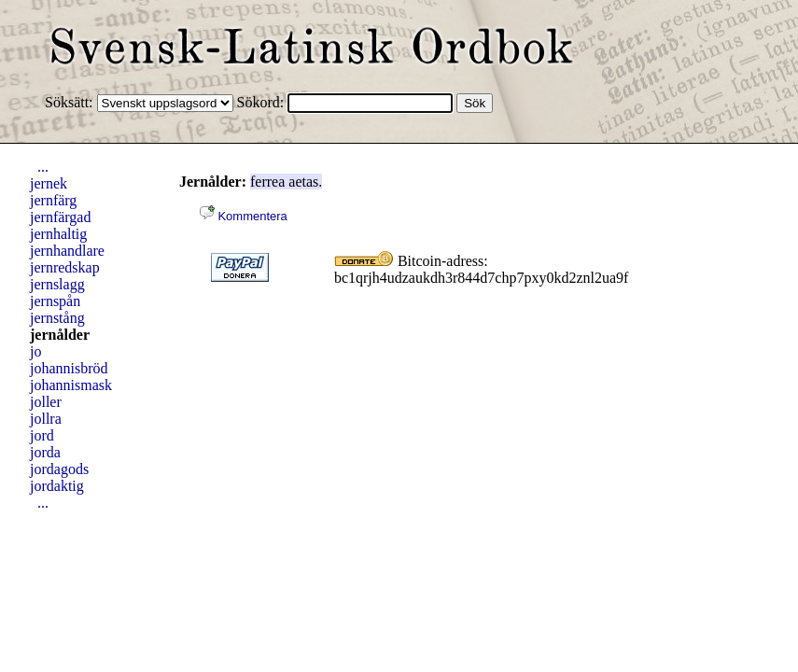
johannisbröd (69, 368)
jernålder (60, 335)
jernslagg (57, 284)
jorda (45, 452)
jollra (46, 419)
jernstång (57, 318)
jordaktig (57, 486)
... (43, 167)
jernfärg (53, 200)
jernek (49, 183)
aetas (303, 182)
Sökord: (263, 102)
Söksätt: (71, 102)
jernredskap (65, 267)
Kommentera (244, 216)
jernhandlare (67, 251)
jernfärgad (60, 217)
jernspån (55, 301)
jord (42, 435)
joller (46, 402)
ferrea (267, 182)
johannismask (71, 385)
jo (35, 351)
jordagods (59, 469)
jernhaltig (58, 234)
